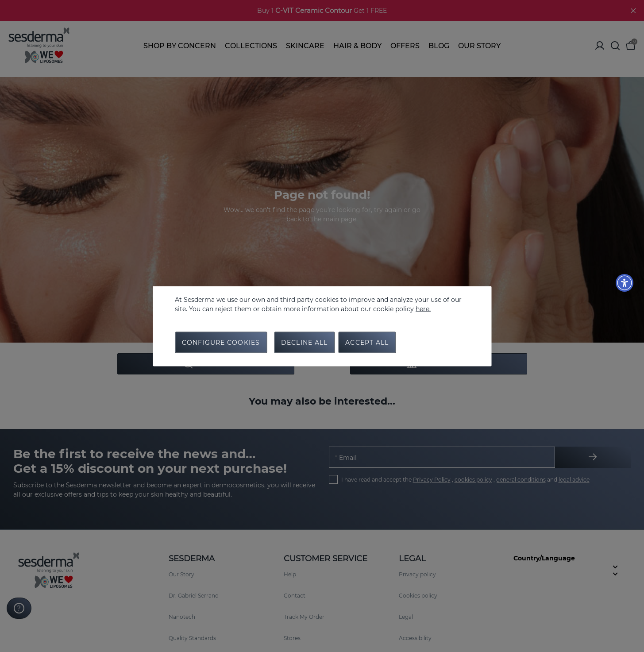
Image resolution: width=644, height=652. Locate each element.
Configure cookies (221, 342)
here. (423, 309)
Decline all (304, 342)
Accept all (367, 342)
